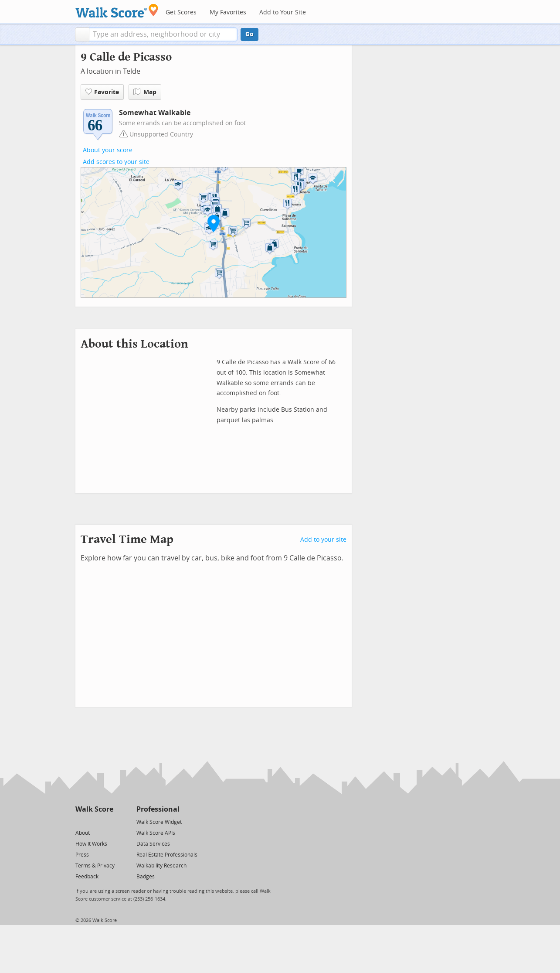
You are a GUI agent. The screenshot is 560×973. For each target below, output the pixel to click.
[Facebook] (94, 821)
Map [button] (145, 92)
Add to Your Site (283, 12)
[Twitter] (80, 821)
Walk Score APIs (156, 833)
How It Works (91, 844)
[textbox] (163, 34)
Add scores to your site (116, 162)
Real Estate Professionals (167, 855)
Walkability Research (161, 866)
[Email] (107, 821)
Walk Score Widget (159, 822)
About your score (108, 150)
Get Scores (181, 12)
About (83, 833)
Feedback (87, 877)
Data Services (153, 844)
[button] (82, 34)
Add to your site (323, 540)
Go (249, 34)
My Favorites (228, 12)
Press (82, 855)
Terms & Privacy (95, 866)
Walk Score (94, 809)
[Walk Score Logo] (117, 11)
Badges (146, 877)
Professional (158, 809)
